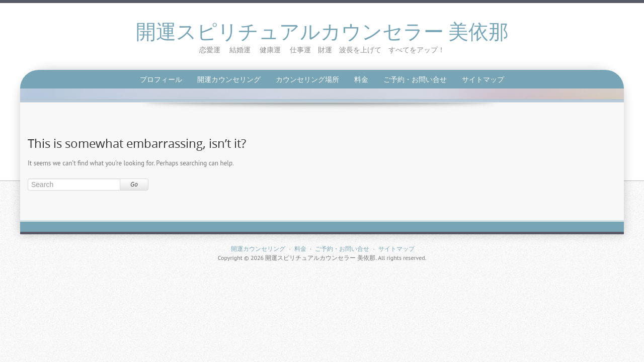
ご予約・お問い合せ (415, 79)
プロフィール (161, 79)
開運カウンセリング (229, 79)
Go (134, 184)
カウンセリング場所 (307, 79)
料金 (361, 79)
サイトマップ (483, 79)
